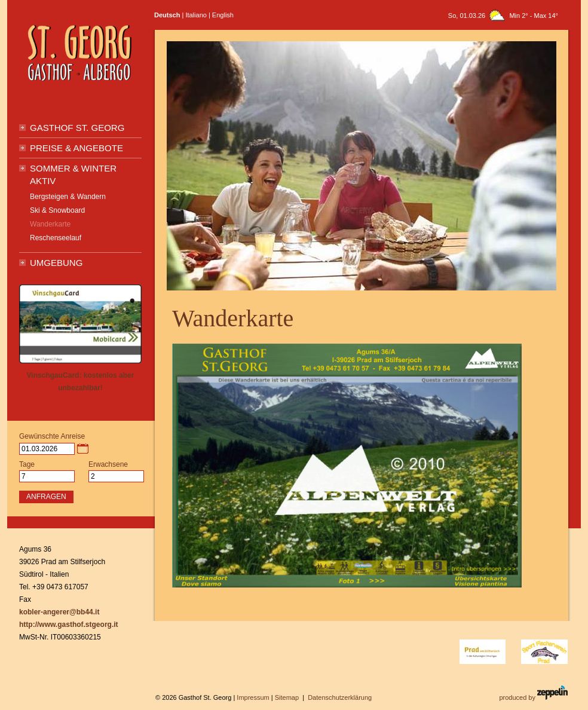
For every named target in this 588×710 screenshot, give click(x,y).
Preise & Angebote (76, 148)
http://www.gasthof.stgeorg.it (69, 625)
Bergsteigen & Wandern (68, 197)
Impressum (253, 697)
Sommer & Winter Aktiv (73, 175)
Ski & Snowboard (57, 210)
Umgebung (56, 263)
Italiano (196, 15)
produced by (533, 693)
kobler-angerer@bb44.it (59, 612)
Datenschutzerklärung (340, 697)
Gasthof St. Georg (77, 128)
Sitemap (287, 697)
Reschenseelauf (56, 238)
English (223, 15)
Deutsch (167, 15)
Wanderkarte (50, 224)
